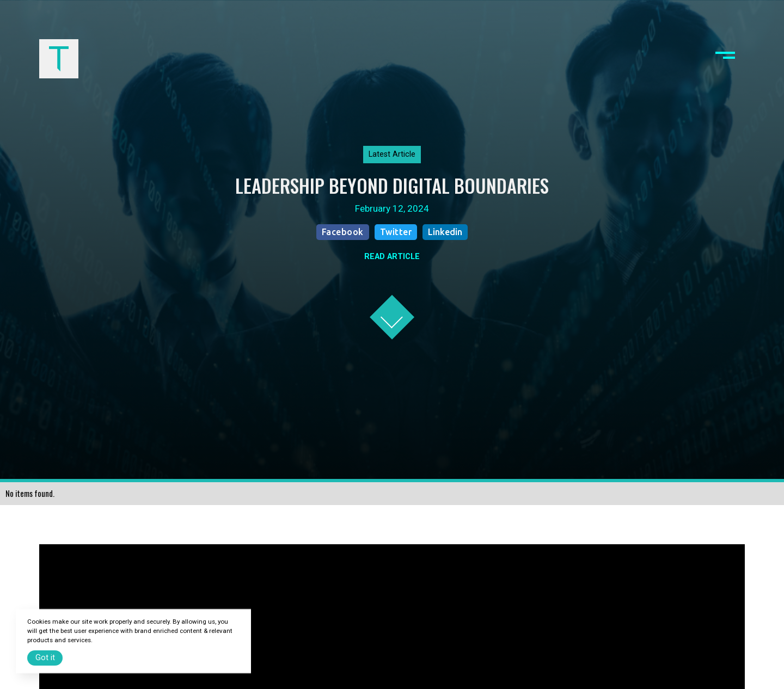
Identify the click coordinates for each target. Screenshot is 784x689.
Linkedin (445, 232)
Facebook (343, 232)
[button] (725, 59)
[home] (59, 59)
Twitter (396, 232)
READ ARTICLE (392, 257)
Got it (45, 658)
